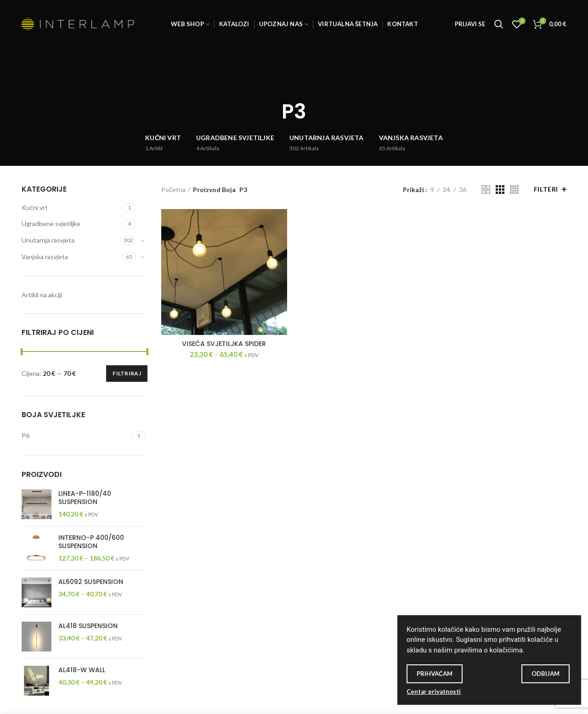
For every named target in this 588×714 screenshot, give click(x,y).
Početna (173, 190)
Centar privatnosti (434, 691)
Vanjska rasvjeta (45, 257)
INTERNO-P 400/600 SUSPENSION (91, 542)
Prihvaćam (435, 674)
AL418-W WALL (82, 670)
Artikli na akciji (42, 295)
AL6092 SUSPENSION (91, 582)
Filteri (546, 189)
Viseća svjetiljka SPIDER (224, 344)
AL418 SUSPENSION (88, 626)
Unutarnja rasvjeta (48, 240)
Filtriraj (127, 373)
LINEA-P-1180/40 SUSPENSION (85, 498)
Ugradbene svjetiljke (51, 224)
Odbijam (546, 674)
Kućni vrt (35, 207)
